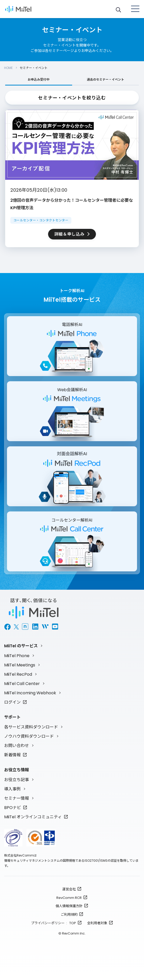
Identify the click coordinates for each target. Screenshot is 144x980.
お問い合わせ (17, 746)
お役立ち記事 (17, 780)
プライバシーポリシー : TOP (54, 923)
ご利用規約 (69, 915)
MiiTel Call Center (22, 684)
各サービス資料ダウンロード (31, 727)
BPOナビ (13, 808)
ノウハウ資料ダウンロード (29, 736)
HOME (8, 68)
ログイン (12, 702)
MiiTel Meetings (20, 665)
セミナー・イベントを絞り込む (72, 98)
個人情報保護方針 (69, 906)
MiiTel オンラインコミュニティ (33, 817)
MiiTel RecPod (18, 674)
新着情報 (12, 755)
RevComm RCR (69, 898)
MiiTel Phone (17, 656)
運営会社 (69, 889)
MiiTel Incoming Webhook (30, 693)
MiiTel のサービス (21, 646)
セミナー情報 (17, 798)
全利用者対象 (97, 923)
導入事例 (12, 789)
